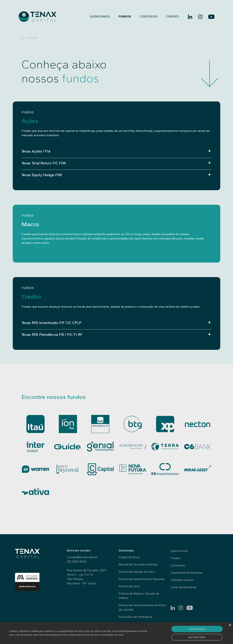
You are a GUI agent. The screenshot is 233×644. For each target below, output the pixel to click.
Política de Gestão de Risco (137, 572)
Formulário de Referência (136, 617)
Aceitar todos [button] (197, 629)
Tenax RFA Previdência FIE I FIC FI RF (52, 335)
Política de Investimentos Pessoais (142, 579)
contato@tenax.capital (82, 557)
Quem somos (100, 16)
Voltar (29, 38)
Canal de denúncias (183, 587)
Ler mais (119, 635)
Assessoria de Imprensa (186, 573)
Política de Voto (129, 586)
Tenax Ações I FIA (36, 151)
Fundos (125, 16)
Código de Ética (129, 557)
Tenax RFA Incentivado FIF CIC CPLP (51, 323)
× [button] (230, 625)
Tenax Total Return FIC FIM (44, 163)
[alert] (116, 633)
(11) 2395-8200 (77, 562)
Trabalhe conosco (182, 580)
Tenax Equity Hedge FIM (42, 175)
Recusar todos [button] (197, 637)
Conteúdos (149, 16)
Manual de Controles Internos (138, 564)
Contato (173, 16)
